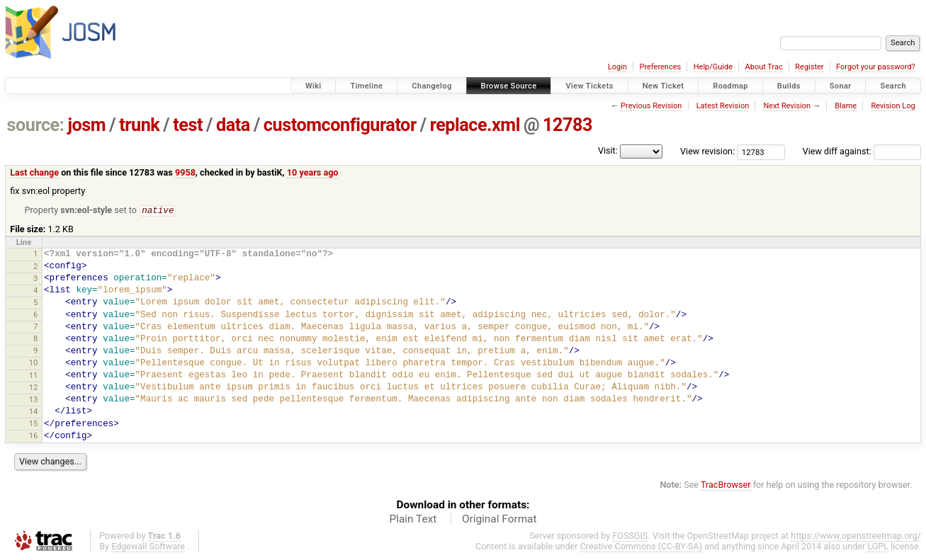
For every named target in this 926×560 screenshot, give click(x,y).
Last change (34, 172)
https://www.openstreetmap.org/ (856, 536)
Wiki (314, 86)
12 (34, 388)
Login (617, 67)
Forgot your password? (876, 67)
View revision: (707, 151)
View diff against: (862, 151)
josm (86, 125)
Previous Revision (651, 106)
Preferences (660, 67)
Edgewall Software (148, 547)
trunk (139, 125)
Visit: (608, 150)
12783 (568, 125)
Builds (789, 86)
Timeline (366, 86)
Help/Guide (713, 67)
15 (34, 424)
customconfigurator (340, 125)
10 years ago (313, 172)
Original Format (499, 520)
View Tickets (589, 86)
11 (34, 376)
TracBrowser (726, 485)
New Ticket (664, 86)
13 (34, 400)
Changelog (431, 86)
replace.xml (475, 125)
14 (34, 412)
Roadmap (730, 86)
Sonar (841, 86)
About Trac (764, 67)
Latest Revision (723, 106)
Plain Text (413, 520)
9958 (185, 172)
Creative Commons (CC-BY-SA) (642, 547)
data (233, 125)
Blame (846, 106)
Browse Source (509, 86)
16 (34, 436)
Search (893, 86)
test (188, 125)
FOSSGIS (630, 536)
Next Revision (787, 106)
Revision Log (893, 106)
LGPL (878, 547)
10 (34, 363)
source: (36, 125)
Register (809, 67)
